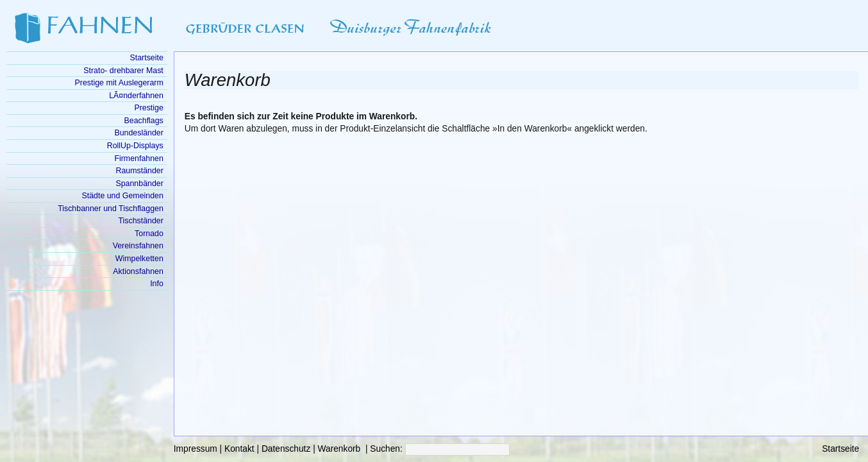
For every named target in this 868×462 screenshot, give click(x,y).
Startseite (840, 449)
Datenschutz (286, 449)
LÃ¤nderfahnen (136, 96)
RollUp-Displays (135, 146)
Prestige (148, 108)
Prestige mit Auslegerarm (119, 83)
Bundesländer (138, 133)
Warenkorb (339, 449)
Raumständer (140, 171)
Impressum (196, 449)
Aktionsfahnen (138, 271)
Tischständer (140, 221)
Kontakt (239, 449)
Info (157, 284)
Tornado (149, 234)
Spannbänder (139, 184)
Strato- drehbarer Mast (123, 71)
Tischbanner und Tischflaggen (111, 209)
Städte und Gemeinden (123, 196)
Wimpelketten (139, 259)
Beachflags (144, 121)
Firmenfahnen (138, 158)
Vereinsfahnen (138, 246)
